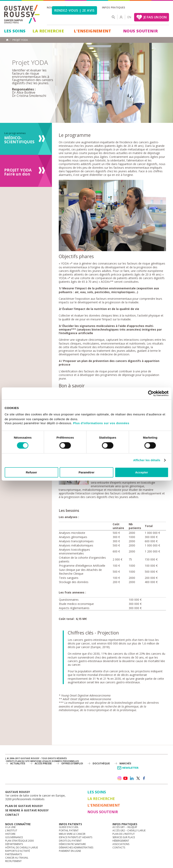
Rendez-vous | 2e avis (74, 10)
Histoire (10, 834)
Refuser (31, 472)
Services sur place (124, 837)
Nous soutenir (140, 31)
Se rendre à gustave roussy (27, 810)
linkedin (132, 778)
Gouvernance (14, 837)
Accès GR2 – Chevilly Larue (129, 830)
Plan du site (22, 761)
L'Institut (11, 830)
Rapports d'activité (18, 851)
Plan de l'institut (124, 834)
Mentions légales (41, 761)
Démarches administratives (76, 847)
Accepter (142, 472)
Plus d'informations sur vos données (101, 423)
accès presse (43, 763)
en (129, 17)
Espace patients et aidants (76, 837)
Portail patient (69, 830)
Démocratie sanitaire (72, 844)
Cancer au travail (17, 858)
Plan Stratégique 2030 (19, 841)
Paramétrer (86, 472)
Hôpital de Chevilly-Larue (22, 847)
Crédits (10, 761)
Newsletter (129, 770)
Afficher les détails (147, 460)
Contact (12, 815)
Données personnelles (65, 761)
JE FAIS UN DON (155, 17)
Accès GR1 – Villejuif (125, 827)
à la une (10, 827)
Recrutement (13, 861)
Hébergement (121, 841)
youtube (125, 778)
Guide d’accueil (69, 827)
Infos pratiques (114, 8)
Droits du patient (70, 841)
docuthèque (101, 763)
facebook (144, 778)
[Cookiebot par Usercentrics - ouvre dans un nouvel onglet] (151, 393)
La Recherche (48, 31)
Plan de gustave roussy (24, 806)
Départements (14, 844)
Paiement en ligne (70, 851)
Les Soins (15, 31)
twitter (138, 778)
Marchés (125, 763)
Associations (121, 844)
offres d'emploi (72, 763)
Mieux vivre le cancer (72, 834)
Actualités (18, 763)
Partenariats (14, 854)
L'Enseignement (92, 31)
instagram (119, 778)
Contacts (119, 847)
